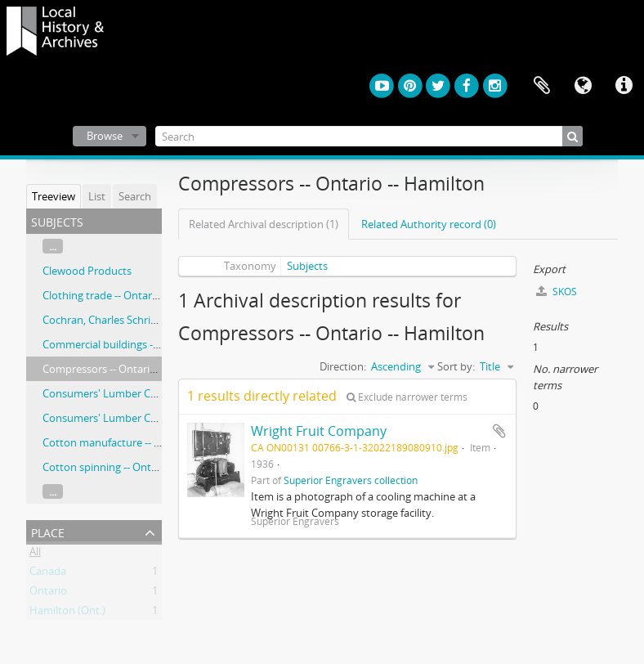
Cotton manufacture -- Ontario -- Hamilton (145, 442)
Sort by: (456, 366)
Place (48, 531)
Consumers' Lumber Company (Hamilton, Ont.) (157, 418)
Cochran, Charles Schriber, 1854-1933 (132, 320)
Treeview (54, 196)
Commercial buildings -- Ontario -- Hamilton (148, 344)
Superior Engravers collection (351, 480)
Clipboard (542, 86)
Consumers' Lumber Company (117, 393)
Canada (48, 574)
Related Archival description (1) (264, 224)
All (35, 554)
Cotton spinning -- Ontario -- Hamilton (135, 467)
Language (583, 86)
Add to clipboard (499, 431)
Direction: (343, 366)
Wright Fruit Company (319, 431)
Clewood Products (87, 271)
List (97, 196)
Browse (105, 136)
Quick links (624, 86)
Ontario (48, 594)
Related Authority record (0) (429, 224)
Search (135, 196)
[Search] (369, 136)
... (53, 246)
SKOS (557, 292)
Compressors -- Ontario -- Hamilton (128, 369)
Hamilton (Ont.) (67, 613)
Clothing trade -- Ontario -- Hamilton (130, 295)
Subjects (307, 266)
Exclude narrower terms (407, 397)
